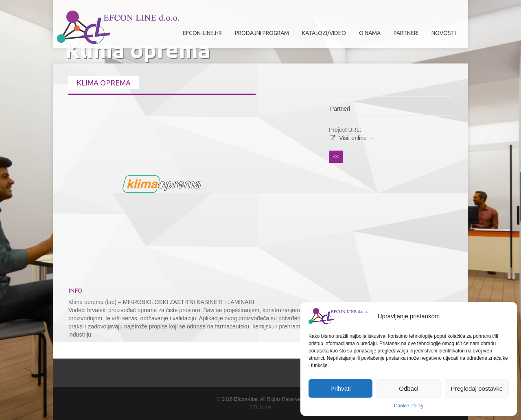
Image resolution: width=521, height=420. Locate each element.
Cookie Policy (409, 406)
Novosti (444, 33)
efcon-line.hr (202, 33)
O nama (368, 36)
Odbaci (409, 388)
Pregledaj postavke (477, 388)
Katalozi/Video (324, 33)
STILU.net (260, 407)
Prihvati (341, 388)
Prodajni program (260, 36)
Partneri (404, 36)
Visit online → (356, 138)
